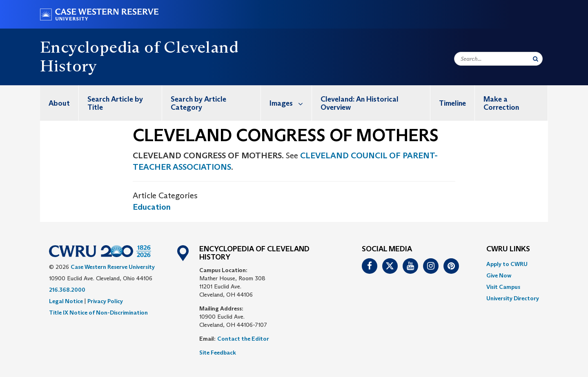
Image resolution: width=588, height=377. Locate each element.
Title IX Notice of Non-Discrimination (98, 313)
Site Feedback (218, 353)
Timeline (452, 103)
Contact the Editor (243, 339)
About (59, 103)
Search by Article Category (198, 103)
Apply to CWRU (507, 264)
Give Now (499, 275)
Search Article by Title (115, 103)
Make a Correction (501, 103)
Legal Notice (66, 301)
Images (291, 103)
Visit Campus (503, 287)
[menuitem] (59, 103)
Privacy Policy (105, 301)
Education (152, 207)
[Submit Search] (536, 59)
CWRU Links (508, 249)
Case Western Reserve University (113, 267)
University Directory (513, 298)
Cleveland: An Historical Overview (360, 103)
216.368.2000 (67, 290)
